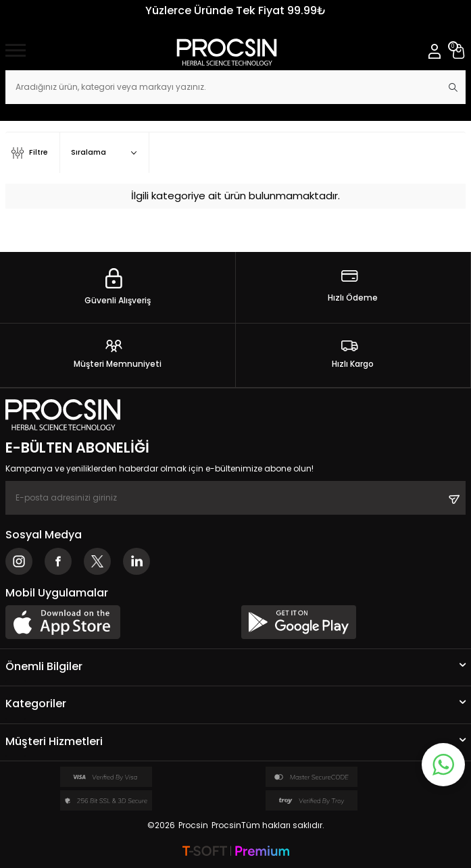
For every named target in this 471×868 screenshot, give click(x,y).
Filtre (30, 153)
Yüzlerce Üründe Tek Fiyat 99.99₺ (236, 10)
